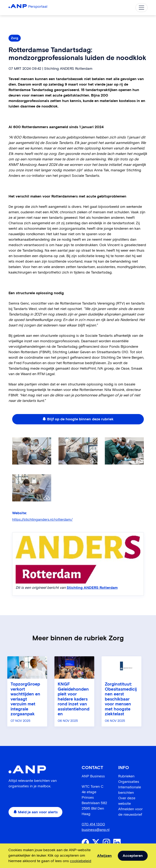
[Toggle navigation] (141, 8)
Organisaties (129, 782)
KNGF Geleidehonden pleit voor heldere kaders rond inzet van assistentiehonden (74, 699)
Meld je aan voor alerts (36, 812)
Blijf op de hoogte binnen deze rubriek (78, 419)
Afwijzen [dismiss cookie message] (104, 856)
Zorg (15, 38)
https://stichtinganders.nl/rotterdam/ (42, 520)
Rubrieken (126, 776)
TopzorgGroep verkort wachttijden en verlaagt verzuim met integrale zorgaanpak (25, 699)
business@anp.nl (96, 830)
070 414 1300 (93, 824)
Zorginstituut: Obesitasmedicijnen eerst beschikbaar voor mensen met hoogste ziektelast (121, 699)
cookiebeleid (81, 861)
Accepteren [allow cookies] (133, 856)
